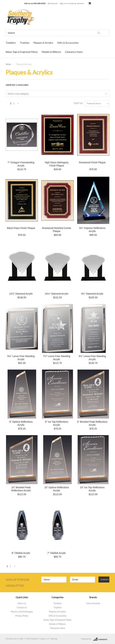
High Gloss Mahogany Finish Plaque (57, 164)
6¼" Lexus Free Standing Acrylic (21, 358)
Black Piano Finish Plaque (21, 228)
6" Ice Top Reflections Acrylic (57, 423)
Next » (18, 104)
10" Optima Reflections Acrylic (57, 489)
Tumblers (11, 43)
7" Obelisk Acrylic (57, 553)
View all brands (93, 603)
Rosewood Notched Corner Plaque (57, 230)
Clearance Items (74, 52)
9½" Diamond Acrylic (92, 294)
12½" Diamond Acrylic (21, 294)
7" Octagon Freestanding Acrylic (21, 164)
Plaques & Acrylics (43, 43)
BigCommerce (101, 639)
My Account (53, 3)
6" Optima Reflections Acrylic (21, 423)
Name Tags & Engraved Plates (22, 52)
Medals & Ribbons (51, 52)
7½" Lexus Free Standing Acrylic (57, 358)
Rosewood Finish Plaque (92, 162)
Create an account (76, 3)
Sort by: (79, 103)
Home (8, 64)
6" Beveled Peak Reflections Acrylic (92, 423)
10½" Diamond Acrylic (57, 294)
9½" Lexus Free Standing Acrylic (92, 358)
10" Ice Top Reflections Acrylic (92, 489)
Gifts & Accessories (68, 43)
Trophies (25, 43)
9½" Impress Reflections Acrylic (92, 230)
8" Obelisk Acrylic (21, 553)
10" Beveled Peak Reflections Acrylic (21, 489)
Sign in (63, 3)
